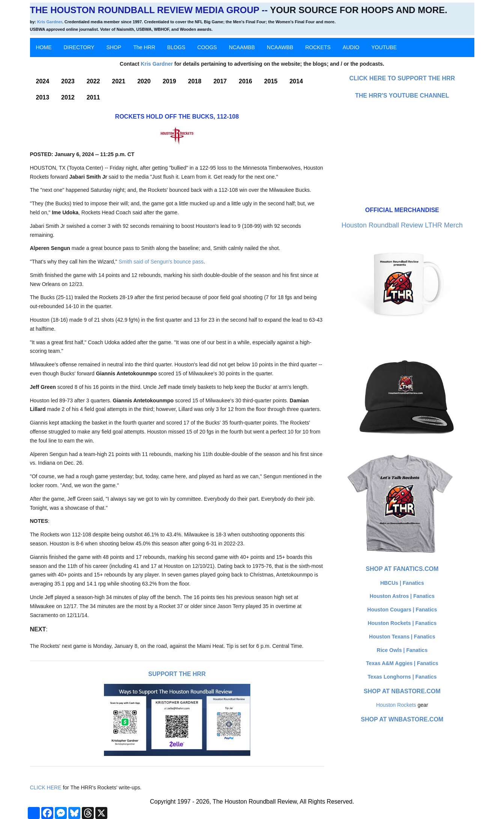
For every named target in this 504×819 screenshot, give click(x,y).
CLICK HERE (46, 787)
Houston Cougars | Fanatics (402, 610)
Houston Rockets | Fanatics (402, 623)
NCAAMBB (242, 47)
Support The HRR (177, 674)
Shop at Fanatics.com (402, 569)
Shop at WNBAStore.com (402, 719)
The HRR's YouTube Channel (402, 96)
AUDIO (351, 47)
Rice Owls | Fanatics (402, 650)
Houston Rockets (396, 705)
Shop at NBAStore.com (402, 691)
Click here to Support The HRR (402, 78)
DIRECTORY (79, 47)
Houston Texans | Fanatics (402, 637)
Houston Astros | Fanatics (402, 596)
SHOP (114, 47)
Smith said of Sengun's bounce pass (161, 262)
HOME (44, 47)
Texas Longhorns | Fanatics (402, 677)
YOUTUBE (384, 47)
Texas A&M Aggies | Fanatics (402, 663)
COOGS (207, 47)
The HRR (144, 47)
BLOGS (176, 47)
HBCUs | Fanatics (402, 583)
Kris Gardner (50, 22)
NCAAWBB (280, 47)
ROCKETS (318, 47)
